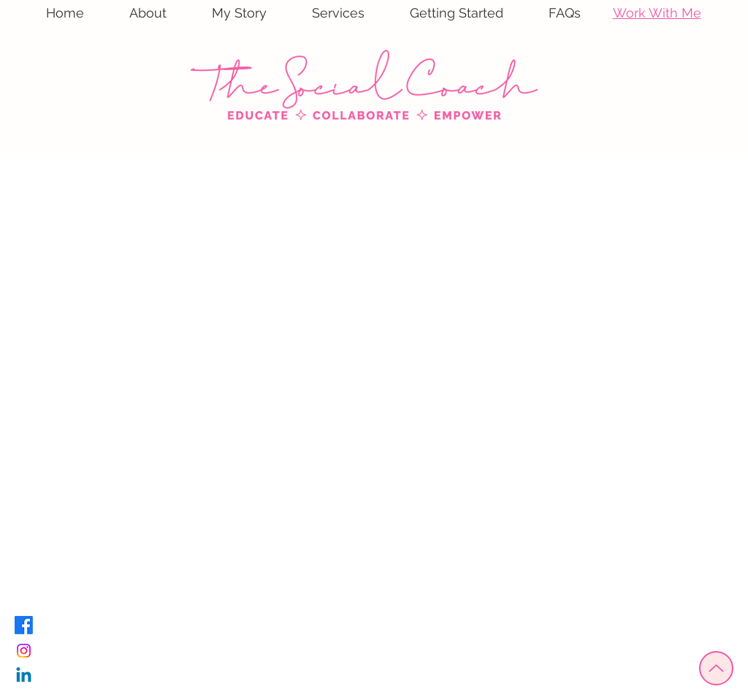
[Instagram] (24, 651)
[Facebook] (24, 625)
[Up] (716, 668)
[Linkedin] (24, 676)
